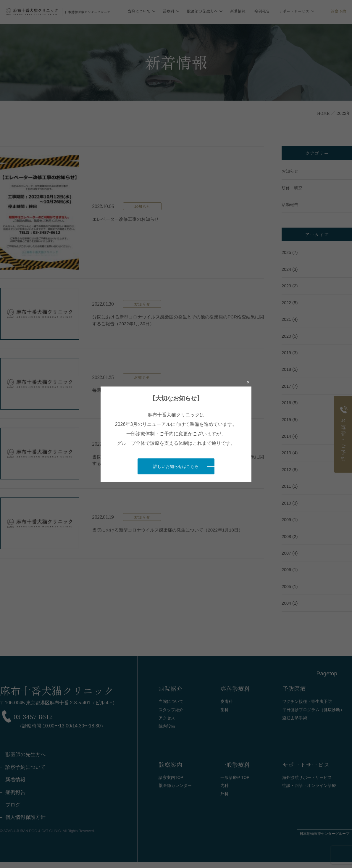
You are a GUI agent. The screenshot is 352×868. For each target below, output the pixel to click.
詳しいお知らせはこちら (176, 466)
